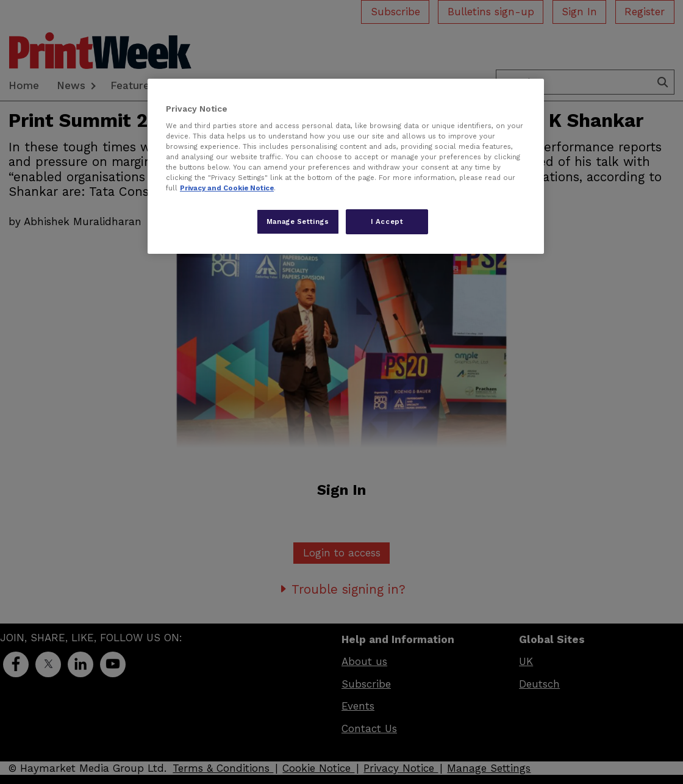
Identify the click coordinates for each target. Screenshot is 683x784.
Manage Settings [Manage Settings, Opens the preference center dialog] (298, 221)
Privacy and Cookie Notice (227, 188)
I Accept (387, 221)
